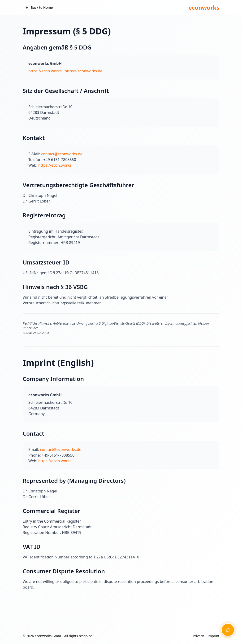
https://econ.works (45, 71)
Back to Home (39, 7)
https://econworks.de (83, 71)
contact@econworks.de (62, 154)
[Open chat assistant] (228, 630)
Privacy (198, 636)
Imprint (213, 636)
